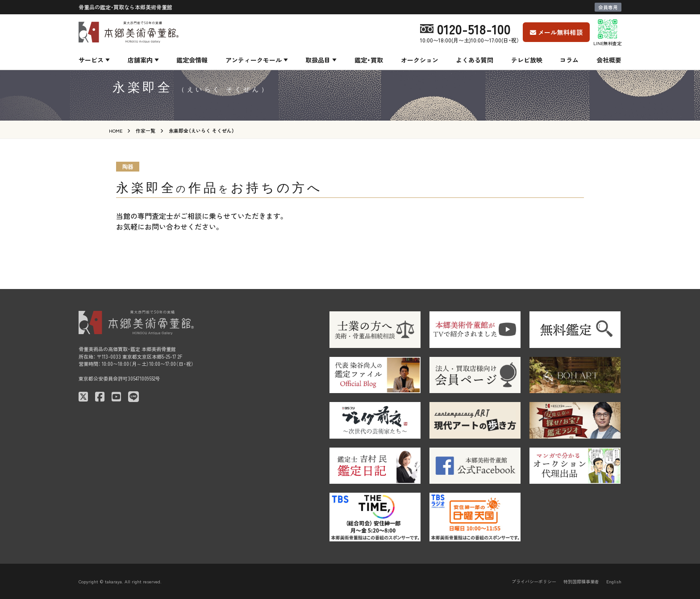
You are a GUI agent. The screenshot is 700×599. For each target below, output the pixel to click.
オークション (420, 60)
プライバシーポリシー (534, 581)
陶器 (128, 166)
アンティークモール (254, 60)
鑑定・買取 (369, 60)
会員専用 (608, 7)
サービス (91, 60)
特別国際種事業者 (581, 581)
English (614, 581)
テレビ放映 (527, 60)
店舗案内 (140, 60)
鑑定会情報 (192, 60)
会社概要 (609, 60)
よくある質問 (475, 60)
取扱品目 (318, 60)
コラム (569, 60)
